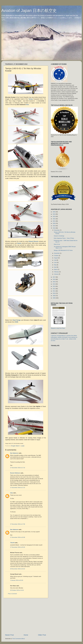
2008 (54, 298)
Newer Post (9, 635)
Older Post (42, 635)
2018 (54, 228)
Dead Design (17, 320)
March (56, 269)
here (27, 105)
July (55, 260)
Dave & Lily (57, 244)
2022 (54, 219)
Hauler (19, 243)
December (57, 230)
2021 (54, 221)
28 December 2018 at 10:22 (18, 569)
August (56, 258)
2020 (54, 223)
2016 (54, 279)
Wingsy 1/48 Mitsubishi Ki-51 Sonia (63, 250)
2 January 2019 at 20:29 (17, 580)
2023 (54, 216)
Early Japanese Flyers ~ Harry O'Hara (64, 238)
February (57, 272)
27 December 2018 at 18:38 (18, 537)
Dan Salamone (14, 453)
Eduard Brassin (34, 241)
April (55, 267)
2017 (54, 277)
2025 (54, 212)
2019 (54, 226)
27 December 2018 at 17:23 (18, 488)
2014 (54, 284)
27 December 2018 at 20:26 (18, 547)
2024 (54, 214)
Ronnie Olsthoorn (15, 473)
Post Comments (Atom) (19, 639)
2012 (54, 289)
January (56, 274)
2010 (54, 293)
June (56, 262)
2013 (54, 286)
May (55, 265)
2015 (54, 282)
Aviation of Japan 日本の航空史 (29, 11)
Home (26, 635)
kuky (12, 493)
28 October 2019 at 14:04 (17, 590)
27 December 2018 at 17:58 (18, 524)
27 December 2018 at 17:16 (18, 468)
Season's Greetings (59, 236)
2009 (54, 296)
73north (12, 543)
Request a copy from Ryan (58, 328)
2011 (54, 291)
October (56, 256)
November (57, 253)
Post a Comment (12, 594)
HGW (16, 322)
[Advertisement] (31, 616)
